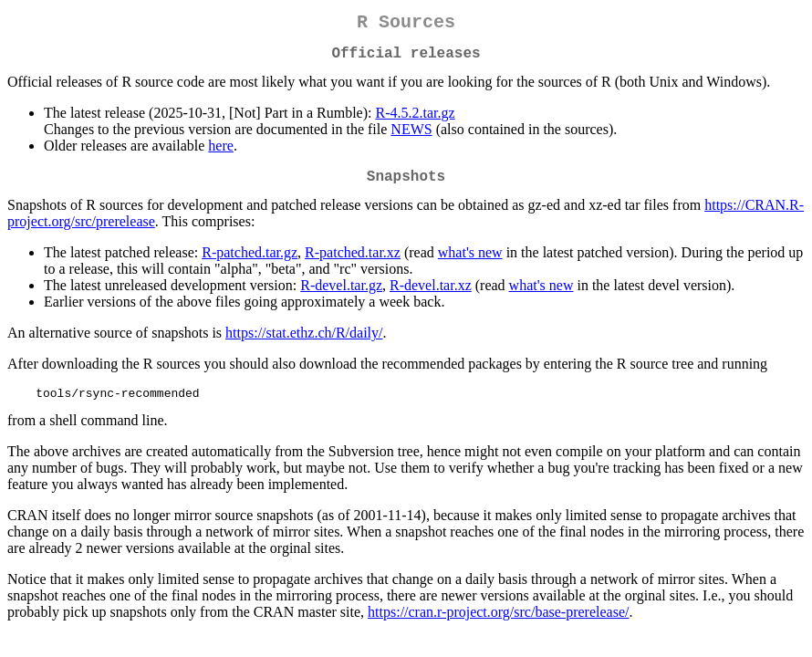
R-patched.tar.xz (353, 263)
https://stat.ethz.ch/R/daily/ (304, 344)
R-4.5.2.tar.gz (415, 120)
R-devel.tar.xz (431, 296)
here (221, 153)
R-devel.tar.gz (341, 296)
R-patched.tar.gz (250, 263)
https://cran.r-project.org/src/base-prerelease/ (498, 626)
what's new (470, 263)
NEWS (411, 136)
